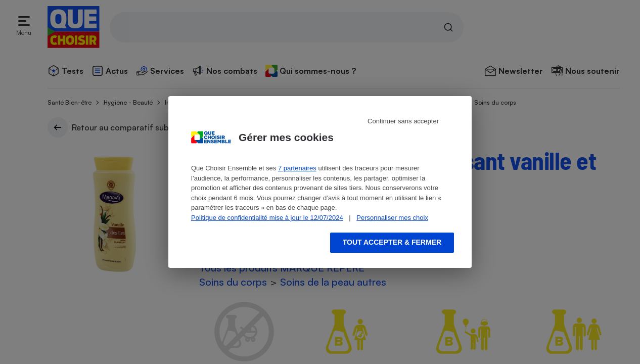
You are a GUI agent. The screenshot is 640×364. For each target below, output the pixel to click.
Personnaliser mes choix (392, 218)
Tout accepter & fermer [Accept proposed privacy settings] (392, 242)
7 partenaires (297, 168)
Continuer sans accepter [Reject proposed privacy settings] (403, 121)
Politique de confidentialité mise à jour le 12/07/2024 (267, 218)
